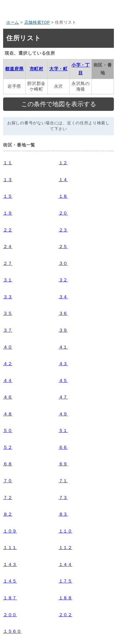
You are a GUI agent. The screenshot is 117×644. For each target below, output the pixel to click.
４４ (8, 380)
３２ (63, 280)
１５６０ (12, 631)
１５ (8, 196)
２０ (63, 213)
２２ (8, 230)
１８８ (66, 598)
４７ (63, 397)
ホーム (13, 22)
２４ (8, 246)
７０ (8, 481)
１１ (8, 163)
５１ (63, 430)
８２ (8, 514)
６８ (8, 464)
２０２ (66, 615)
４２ (8, 364)
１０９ (10, 531)
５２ (8, 447)
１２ (63, 163)
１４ (63, 180)
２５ (63, 246)
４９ (63, 414)
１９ (8, 213)
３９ (63, 330)
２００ (10, 615)
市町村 (37, 69)
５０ (8, 430)
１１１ (10, 547)
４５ (63, 380)
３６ (63, 313)
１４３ (10, 564)
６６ (63, 447)
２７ (8, 263)
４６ (8, 397)
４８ (8, 414)
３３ (8, 297)
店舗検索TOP (37, 22)
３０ (63, 263)
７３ (63, 498)
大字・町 (58, 69)
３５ (8, 313)
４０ (8, 347)
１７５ (66, 581)
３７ (8, 330)
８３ (63, 514)
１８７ (10, 598)
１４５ (10, 581)
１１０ (66, 531)
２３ (63, 230)
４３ (63, 364)
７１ (63, 481)
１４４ (66, 564)
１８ (63, 196)
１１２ (66, 547)
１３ (8, 180)
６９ (63, 464)
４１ (63, 347)
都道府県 (14, 69)
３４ (63, 297)
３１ (8, 280)
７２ (8, 498)
